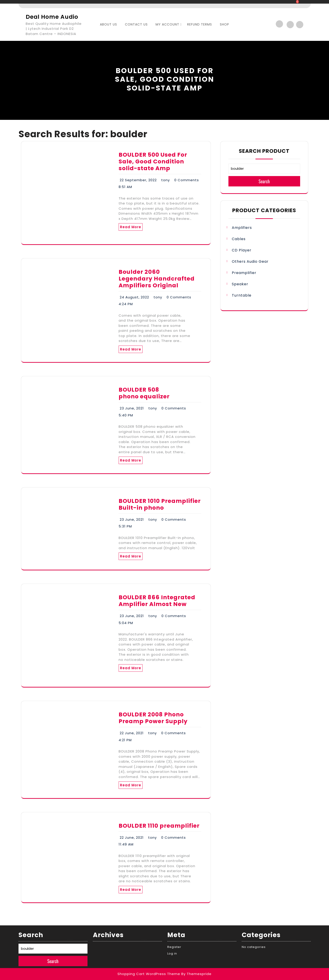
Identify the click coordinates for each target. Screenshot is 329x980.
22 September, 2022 (138, 180)
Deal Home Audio (52, 17)
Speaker (240, 284)
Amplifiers (242, 228)
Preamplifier (244, 273)
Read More (131, 227)
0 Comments (187, 180)
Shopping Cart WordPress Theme (149, 974)
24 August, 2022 (134, 297)
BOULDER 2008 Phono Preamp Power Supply (153, 718)
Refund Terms (200, 24)
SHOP (224, 24)
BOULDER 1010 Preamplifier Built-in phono (160, 504)
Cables (239, 239)
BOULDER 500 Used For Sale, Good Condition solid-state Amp (153, 161)
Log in (172, 953)
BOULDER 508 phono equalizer (144, 393)
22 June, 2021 (132, 733)
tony (166, 180)
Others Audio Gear (250, 261)
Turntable (242, 295)
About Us (108, 24)
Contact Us (136, 24)
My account (167, 24)
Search (264, 181)
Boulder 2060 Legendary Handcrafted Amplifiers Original (157, 279)
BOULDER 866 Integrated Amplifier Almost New (157, 601)
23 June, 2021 (132, 408)
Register (174, 947)
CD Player (242, 250)
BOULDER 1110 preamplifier (159, 826)
